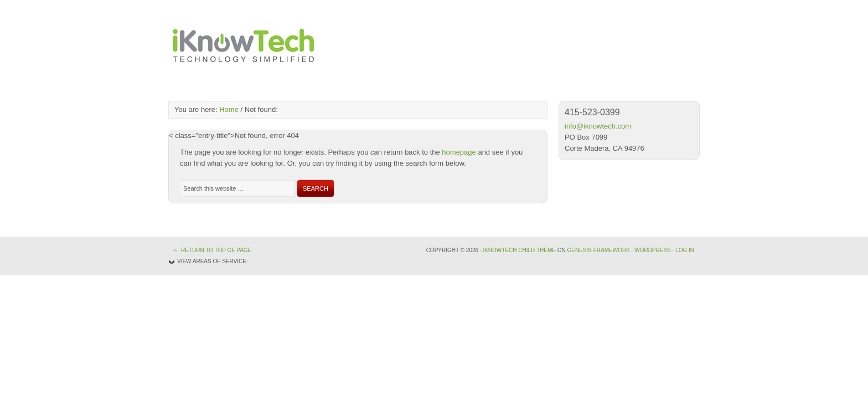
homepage (459, 152)
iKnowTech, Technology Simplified (243, 44)
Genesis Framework (598, 250)
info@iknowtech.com (598, 126)
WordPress (653, 250)
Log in (685, 250)
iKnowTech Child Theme (519, 250)
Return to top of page (216, 250)
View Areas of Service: (213, 261)
